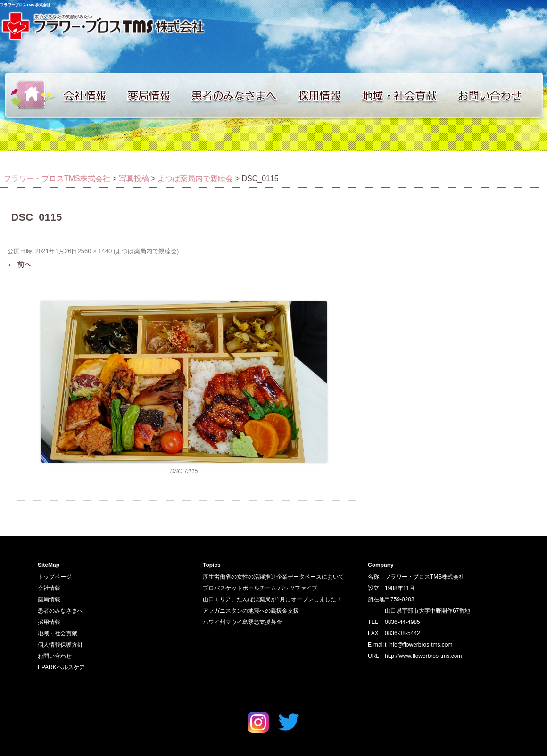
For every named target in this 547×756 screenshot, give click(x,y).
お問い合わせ (500, 95)
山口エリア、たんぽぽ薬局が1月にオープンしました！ (272, 599)
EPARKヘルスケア (61, 667)
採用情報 (325, 95)
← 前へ (20, 264)
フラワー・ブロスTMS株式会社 (57, 179)
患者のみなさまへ (238, 95)
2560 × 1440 (95, 251)
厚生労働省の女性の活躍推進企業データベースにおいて (273, 577)
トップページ (28, 95)
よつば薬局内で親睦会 (146, 251)
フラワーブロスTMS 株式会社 (25, 5)
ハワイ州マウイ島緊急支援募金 (242, 622)
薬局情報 (153, 95)
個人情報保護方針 (60, 645)
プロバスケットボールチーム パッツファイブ (260, 588)
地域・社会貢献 (406, 95)
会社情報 (90, 95)
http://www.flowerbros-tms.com (423, 656)
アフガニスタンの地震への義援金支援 (251, 611)
